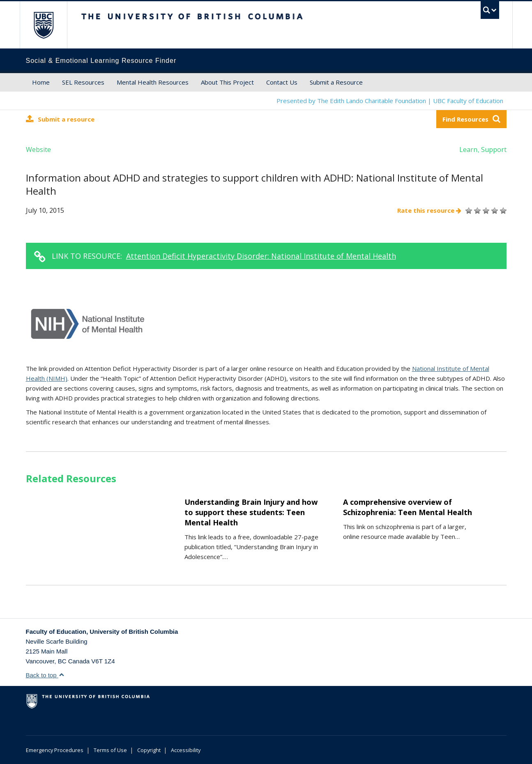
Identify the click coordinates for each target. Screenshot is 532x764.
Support (494, 150)
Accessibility (186, 750)
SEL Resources (83, 82)
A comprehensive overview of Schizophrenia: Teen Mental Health (408, 507)
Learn (468, 150)
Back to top (45, 675)
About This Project (227, 82)
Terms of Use (110, 750)
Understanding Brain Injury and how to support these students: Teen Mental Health (251, 512)
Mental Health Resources (153, 82)
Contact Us (282, 82)
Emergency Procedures (55, 750)
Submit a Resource (336, 82)
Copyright (149, 750)
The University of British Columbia (43, 25)
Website (38, 150)
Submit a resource (60, 119)
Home (41, 82)
